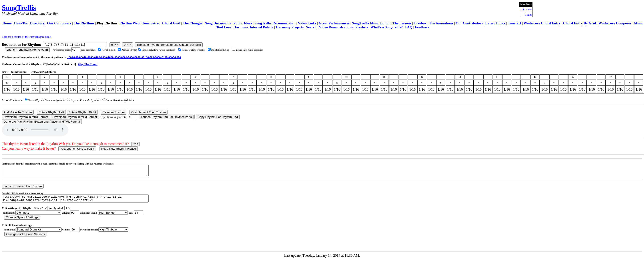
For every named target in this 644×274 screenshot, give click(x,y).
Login (528, 15)
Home (7, 23)
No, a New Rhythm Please (119, 149)
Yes (136, 144)
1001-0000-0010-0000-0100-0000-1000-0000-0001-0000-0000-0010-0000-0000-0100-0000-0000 (124, 57)
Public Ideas (243, 23)
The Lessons (402, 23)
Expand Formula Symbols (86, 100)
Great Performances (334, 23)
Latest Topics (495, 23)
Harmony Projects (290, 27)
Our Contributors (469, 23)
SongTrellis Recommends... (275, 23)
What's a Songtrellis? (387, 27)
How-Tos (21, 23)
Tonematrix (151, 23)
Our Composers (59, 23)
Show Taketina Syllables (120, 100)
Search (311, 27)
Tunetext (514, 23)
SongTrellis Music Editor (371, 23)
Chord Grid (171, 23)
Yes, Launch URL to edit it (77, 149)
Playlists (362, 27)
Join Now (526, 9)
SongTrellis (19, 8)
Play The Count (88, 64)
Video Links (307, 23)
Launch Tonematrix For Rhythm (27, 50)
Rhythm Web (129, 23)
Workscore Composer (615, 23)
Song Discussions (218, 23)
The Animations (441, 23)
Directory (37, 23)
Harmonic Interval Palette (253, 27)
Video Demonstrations (336, 27)
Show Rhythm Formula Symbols (47, 100)
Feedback (422, 27)
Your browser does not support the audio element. (35, 130)
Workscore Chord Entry (542, 23)
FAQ (409, 27)
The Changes (192, 23)
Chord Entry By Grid (580, 23)
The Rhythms (84, 23)
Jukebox (420, 23)
